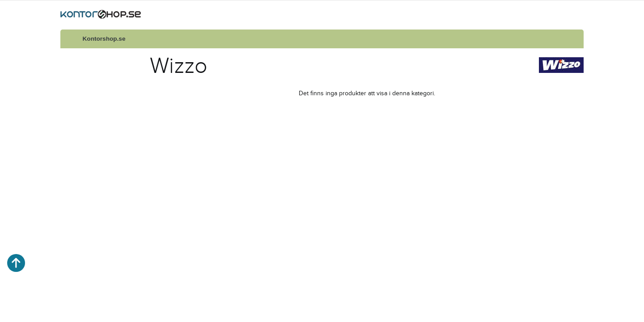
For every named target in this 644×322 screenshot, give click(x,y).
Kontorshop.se (104, 39)
